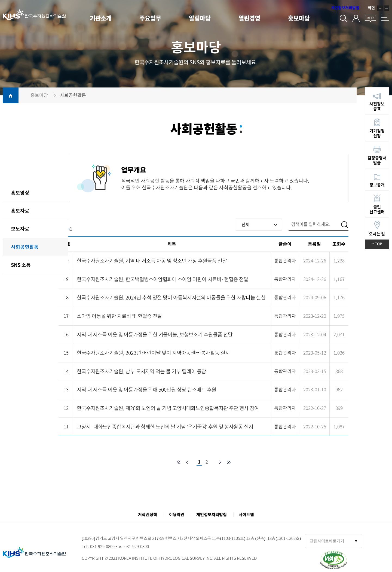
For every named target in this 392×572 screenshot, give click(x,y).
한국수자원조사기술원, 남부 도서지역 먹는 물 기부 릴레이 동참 (141, 371)
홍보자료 (20, 211)
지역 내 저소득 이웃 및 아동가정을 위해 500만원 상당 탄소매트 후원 (146, 390)
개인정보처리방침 (345, 8)
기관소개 (101, 19)
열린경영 (251, 19)
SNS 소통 (21, 265)
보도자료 (20, 229)
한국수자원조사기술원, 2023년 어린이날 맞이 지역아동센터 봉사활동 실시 (153, 353)
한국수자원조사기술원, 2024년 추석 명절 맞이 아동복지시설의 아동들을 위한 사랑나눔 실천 (171, 297)
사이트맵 (246, 515)
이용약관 (177, 515)
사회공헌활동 (25, 247)
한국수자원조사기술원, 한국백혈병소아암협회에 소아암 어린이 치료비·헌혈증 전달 (163, 279)
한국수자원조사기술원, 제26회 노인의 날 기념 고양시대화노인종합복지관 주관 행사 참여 (168, 408)
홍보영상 (20, 193)
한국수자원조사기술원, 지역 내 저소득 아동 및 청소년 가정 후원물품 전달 (152, 261)
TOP (381, 244)
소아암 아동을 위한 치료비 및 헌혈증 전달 (119, 316)
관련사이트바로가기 (327, 541)
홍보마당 (301, 19)
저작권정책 (148, 515)
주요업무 (151, 19)
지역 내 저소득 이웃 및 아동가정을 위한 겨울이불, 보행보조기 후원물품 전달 (155, 335)
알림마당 (201, 19)
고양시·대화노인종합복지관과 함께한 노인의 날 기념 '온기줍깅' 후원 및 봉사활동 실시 (165, 427)
